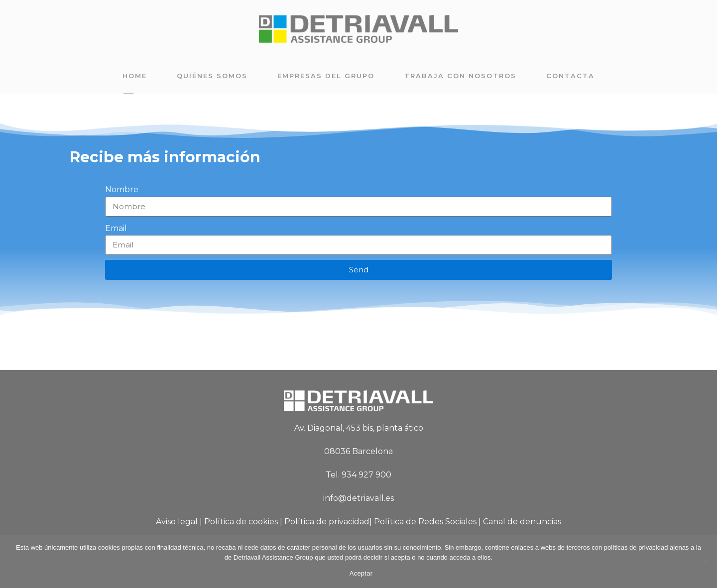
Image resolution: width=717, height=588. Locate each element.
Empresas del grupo (326, 76)
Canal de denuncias (522, 522)
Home (135, 76)
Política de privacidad (327, 522)
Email (116, 228)
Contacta (570, 76)
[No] (705, 562)
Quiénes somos (212, 76)
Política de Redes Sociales (425, 522)
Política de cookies (241, 522)
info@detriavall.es (358, 498)
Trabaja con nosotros (460, 76)
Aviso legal (177, 522)
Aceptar (361, 573)
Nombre (122, 189)
